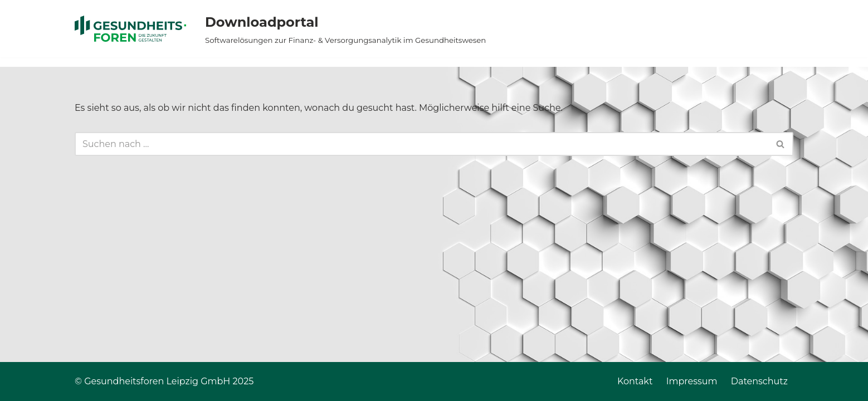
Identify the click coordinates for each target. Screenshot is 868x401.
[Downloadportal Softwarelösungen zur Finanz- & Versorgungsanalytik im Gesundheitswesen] (328, 29)
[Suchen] (421, 144)
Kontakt (635, 381)
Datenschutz (759, 381)
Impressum (692, 381)
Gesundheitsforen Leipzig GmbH (157, 381)
